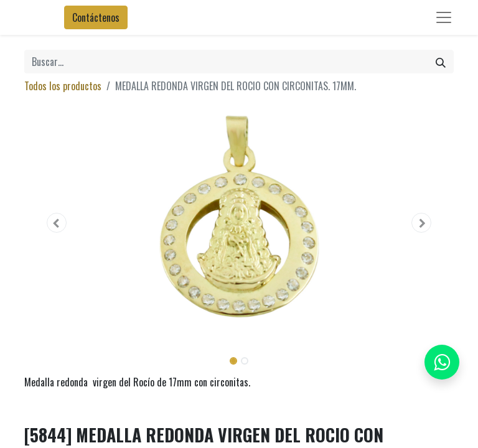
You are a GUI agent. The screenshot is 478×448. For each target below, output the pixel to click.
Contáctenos (96, 17)
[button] (57, 223)
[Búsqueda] (441, 62)
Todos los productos (63, 86)
